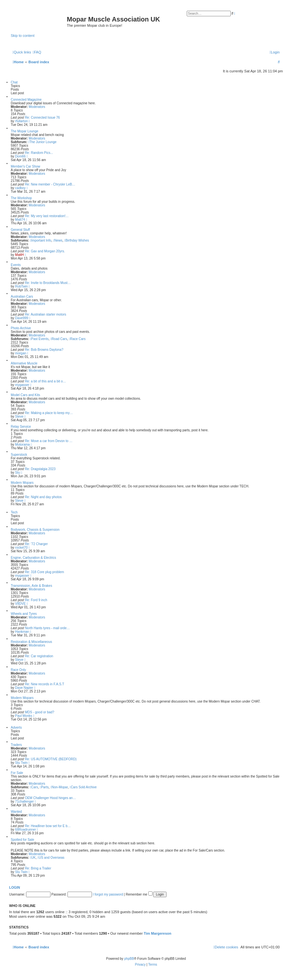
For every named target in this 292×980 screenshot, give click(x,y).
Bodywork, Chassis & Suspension (35, 530)
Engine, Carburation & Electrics (33, 558)
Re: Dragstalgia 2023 (40, 469)
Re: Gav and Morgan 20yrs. (45, 251)
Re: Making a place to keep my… (49, 413)
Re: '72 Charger (36, 544)
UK (33, 858)
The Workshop (21, 198)
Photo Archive (21, 328)
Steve (19, 416)
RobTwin (21, 286)
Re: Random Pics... (39, 153)
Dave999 (22, 318)
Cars (34, 787)
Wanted (16, 812)
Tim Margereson (158, 933)
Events (16, 265)
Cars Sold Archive (83, 787)
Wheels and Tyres (24, 614)
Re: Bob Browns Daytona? (44, 350)
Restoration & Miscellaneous (31, 642)
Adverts (16, 728)
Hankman (22, 632)
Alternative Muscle (24, 363)
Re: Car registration (39, 656)
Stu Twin (21, 763)
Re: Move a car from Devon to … (49, 441)
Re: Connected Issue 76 (42, 118)
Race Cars (77, 339)
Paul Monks (23, 716)
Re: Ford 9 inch (36, 600)
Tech (14, 512)
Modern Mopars (22, 483)
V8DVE (20, 604)
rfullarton (21, 121)
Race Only (18, 670)
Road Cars (58, 339)
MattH (19, 255)
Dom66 (20, 156)
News (58, 240)
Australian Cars (22, 297)
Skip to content (23, 36)
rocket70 (21, 548)
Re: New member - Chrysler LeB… (50, 184)
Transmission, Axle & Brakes (31, 586)
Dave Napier (24, 688)
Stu (17, 473)
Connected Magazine (26, 100)
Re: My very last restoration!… (47, 216)
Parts (44, 787)
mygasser (22, 385)
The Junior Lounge (42, 142)
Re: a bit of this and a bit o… (45, 381)
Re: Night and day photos (43, 497)
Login (15, 887)
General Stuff (20, 230)
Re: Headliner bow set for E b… (48, 826)
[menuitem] (37, 52)
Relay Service (21, 427)
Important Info (41, 240)
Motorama (22, 445)
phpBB (129, 959)
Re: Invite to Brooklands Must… (48, 283)
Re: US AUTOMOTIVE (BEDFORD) (51, 759)
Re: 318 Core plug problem (44, 572)
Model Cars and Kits (25, 395)
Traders (16, 745)
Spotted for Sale (22, 840)
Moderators (37, 107)
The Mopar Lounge (25, 131)
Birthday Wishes (77, 240)
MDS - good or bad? (39, 712)
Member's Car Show (25, 166)
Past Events (39, 339)
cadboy (20, 188)
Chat (14, 82)
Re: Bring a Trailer (38, 868)
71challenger (24, 802)
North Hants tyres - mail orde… (47, 628)
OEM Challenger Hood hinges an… (50, 798)
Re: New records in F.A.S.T (44, 684)
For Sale (17, 773)
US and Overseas (51, 858)
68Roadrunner (25, 830)
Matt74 (20, 220)
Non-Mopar (59, 787)
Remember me (139, 894)
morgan (21, 353)
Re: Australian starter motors (45, 314)
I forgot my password (108, 894)
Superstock (19, 455)
